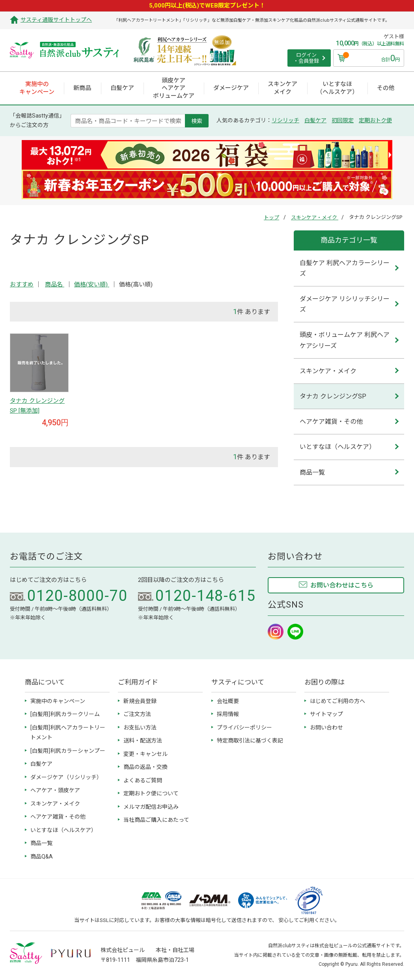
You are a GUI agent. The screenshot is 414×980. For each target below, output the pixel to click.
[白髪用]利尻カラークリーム (65, 714)
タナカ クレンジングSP (333, 396)
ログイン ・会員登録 (306, 58)
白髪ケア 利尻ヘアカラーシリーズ (345, 268)
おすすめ (22, 284)
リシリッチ (285, 120)
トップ (271, 218)
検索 (197, 121)
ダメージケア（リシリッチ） (66, 777)
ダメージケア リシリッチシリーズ (345, 304)
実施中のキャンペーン (58, 701)
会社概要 (228, 701)
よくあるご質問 (143, 780)
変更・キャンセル (145, 754)
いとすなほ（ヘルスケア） (338, 447)
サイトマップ (326, 714)
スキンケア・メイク (315, 218)
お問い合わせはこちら (342, 585)
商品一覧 (312, 472)
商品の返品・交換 (145, 767)
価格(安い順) (92, 284)
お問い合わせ (326, 728)
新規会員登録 (140, 701)
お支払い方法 (140, 728)
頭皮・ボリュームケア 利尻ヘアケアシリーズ (345, 340)
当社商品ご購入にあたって (156, 820)
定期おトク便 (375, 120)
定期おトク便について (151, 793)
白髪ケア (315, 120)
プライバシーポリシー (244, 728)
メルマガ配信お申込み (151, 807)
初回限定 (343, 120)
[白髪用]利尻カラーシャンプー (68, 751)
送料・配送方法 (143, 741)
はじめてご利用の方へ (338, 701)
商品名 (55, 284)
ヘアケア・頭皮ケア (55, 790)
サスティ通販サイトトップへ (56, 20)
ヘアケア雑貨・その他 (331, 422)
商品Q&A (42, 857)
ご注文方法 (137, 714)
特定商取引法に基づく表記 (250, 741)
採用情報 (228, 714)
